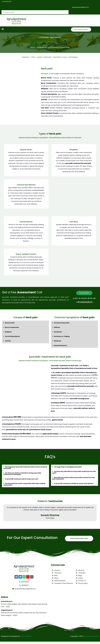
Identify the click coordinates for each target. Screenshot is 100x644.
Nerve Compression (12, 327)
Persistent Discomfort (62, 323)
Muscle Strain (10, 323)
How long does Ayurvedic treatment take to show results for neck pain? (25, 467)
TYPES (32, 57)
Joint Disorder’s (54, 47)
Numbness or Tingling (62, 336)
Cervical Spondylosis (13, 336)
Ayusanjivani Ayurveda (91, 639)
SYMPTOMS (48, 57)
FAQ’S (66, 57)
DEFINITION (25, 57)
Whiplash (8, 332)
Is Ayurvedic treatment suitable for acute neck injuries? (75, 483)
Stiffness (57, 327)
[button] (3, 29)
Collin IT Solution (26, 639)
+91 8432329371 (84, 302)
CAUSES (39, 57)
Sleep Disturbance (61, 345)
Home (31, 47)
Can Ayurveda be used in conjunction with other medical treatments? (25, 484)
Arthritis (8, 341)
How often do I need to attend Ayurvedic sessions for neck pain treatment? (73, 478)
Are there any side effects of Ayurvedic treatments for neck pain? (73, 472)
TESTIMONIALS (74, 57)
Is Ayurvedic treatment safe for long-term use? (23, 479)
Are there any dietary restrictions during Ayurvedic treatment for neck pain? (23, 473)
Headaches (58, 332)
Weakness (58, 341)
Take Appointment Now (78, 539)
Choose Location (10, 7)
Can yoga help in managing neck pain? (69, 467)
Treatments (41, 47)
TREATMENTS (58, 57)
